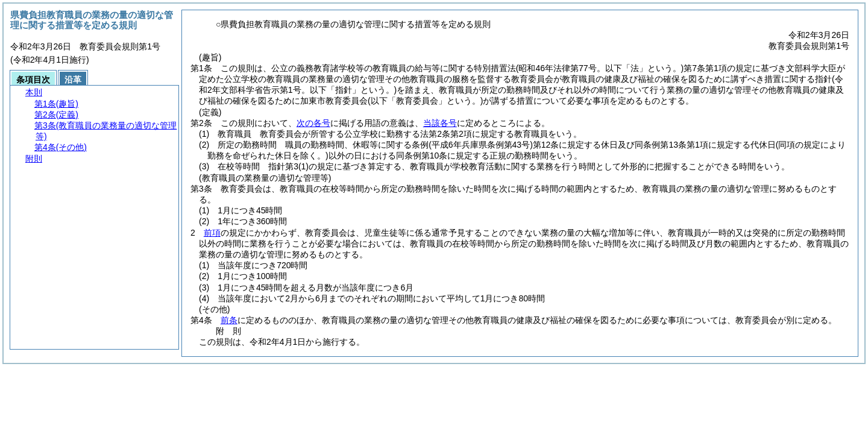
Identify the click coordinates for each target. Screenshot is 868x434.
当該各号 (440, 123)
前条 (229, 320)
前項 (212, 233)
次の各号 (313, 123)
